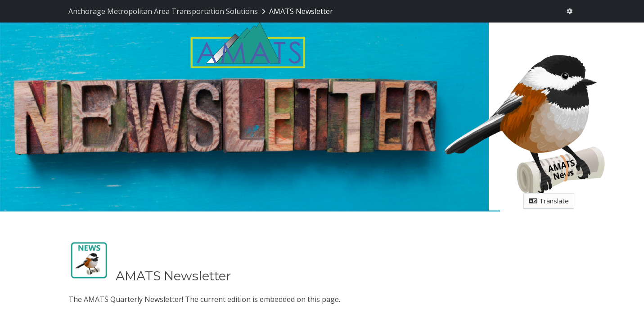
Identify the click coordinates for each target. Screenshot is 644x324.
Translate (549, 201)
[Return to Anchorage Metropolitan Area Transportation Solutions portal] (168, 11)
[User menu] (569, 11)
